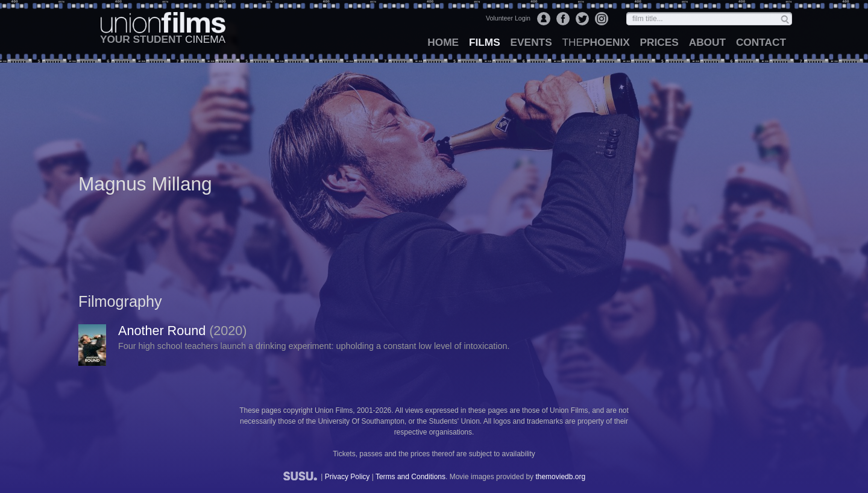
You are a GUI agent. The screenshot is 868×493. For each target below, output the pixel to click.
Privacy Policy (348, 477)
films (485, 42)
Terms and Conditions (410, 477)
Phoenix (596, 42)
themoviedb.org (560, 477)
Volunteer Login (508, 18)
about (707, 42)
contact (761, 42)
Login (544, 19)
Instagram (602, 19)
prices (659, 42)
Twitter (582, 19)
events (531, 42)
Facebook (563, 19)
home (443, 42)
